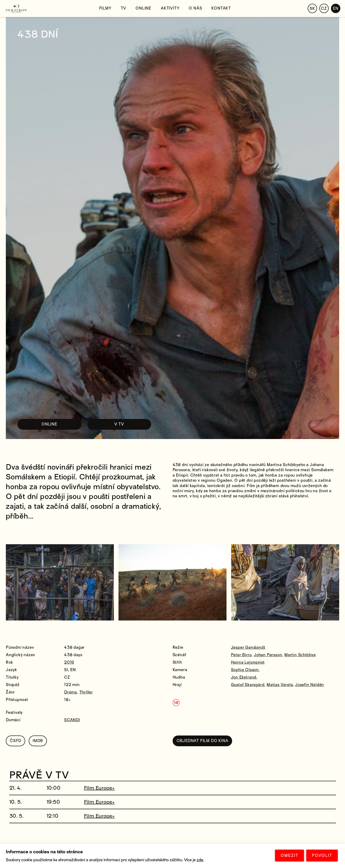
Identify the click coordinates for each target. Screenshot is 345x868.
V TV (119, 424)
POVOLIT (322, 856)
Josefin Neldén (310, 685)
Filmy (105, 8)
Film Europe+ (99, 788)
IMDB (38, 741)
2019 (69, 662)
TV (124, 8)
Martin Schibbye (300, 655)
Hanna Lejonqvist (248, 662)
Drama (71, 692)
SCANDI (72, 720)
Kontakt (221, 8)
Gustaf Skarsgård (248, 685)
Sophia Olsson (245, 670)
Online (143, 8)
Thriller (86, 692)
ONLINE (49, 424)
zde (200, 860)
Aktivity (170, 8)
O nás (195, 8)
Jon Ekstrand (244, 677)
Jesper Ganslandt (248, 647)
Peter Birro (241, 655)
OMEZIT (289, 856)
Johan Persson (268, 655)
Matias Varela (280, 685)
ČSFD (16, 741)
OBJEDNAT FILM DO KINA (202, 741)
